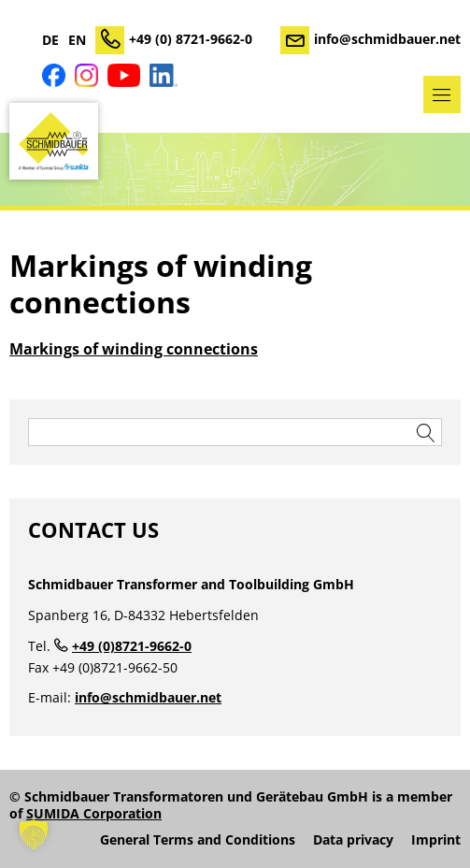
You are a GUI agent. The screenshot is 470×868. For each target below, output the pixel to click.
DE (50, 40)
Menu (442, 94)
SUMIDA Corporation (94, 813)
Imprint (436, 840)
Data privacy (353, 840)
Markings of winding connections (134, 349)
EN (77, 40)
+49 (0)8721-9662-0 (132, 646)
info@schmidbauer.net (387, 39)
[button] (34, 834)
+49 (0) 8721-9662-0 (191, 39)
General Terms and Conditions (198, 840)
